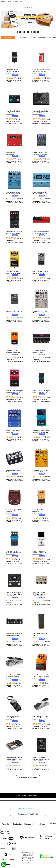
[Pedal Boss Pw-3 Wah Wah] (41, 629)
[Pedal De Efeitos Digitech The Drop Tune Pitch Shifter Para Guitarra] (41, 65)
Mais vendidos (23, 37)
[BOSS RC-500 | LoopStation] (14, 147)
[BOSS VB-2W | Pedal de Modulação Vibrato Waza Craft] (41, 425)
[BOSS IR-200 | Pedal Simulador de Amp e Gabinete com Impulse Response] (41, 147)
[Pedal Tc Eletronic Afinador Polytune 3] (41, 547)
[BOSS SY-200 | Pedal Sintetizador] (14, 425)
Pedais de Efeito (17, 2)
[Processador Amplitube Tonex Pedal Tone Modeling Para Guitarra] (41, 107)
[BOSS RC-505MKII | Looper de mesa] (41, 346)
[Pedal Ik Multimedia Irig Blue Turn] (14, 107)
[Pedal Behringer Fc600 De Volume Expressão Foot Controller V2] (41, 712)
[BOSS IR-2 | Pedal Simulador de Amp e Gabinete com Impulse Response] (14, 65)
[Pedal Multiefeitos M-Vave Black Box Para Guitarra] (14, 588)
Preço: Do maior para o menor (40, 37)
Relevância (8, 37)
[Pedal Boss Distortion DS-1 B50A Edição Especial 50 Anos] (41, 670)
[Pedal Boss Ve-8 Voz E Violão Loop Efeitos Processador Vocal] (41, 588)
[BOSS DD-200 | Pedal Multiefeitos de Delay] (41, 306)
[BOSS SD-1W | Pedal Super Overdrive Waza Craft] (14, 266)
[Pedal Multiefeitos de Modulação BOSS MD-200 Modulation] (14, 187)
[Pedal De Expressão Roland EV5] (14, 712)
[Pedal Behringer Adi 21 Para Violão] (14, 505)
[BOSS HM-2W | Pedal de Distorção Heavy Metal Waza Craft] (14, 226)
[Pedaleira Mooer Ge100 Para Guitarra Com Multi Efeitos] (14, 753)
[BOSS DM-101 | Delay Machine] (14, 465)
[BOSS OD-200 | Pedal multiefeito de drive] (41, 465)
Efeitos (9, 2)
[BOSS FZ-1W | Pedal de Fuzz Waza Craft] (41, 266)
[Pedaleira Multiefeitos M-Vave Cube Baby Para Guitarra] (14, 629)
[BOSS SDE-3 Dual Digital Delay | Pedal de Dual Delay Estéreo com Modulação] (41, 385)
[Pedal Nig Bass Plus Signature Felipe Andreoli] (41, 753)
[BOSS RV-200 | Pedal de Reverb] (14, 306)
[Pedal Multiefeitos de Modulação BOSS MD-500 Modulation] (41, 187)
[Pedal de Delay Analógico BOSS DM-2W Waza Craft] (14, 385)
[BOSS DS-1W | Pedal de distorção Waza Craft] (14, 346)
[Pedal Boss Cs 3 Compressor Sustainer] (14, 547)
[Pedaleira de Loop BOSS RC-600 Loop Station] (41, 226)
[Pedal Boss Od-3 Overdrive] (41, 505)
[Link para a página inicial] (3, 2)
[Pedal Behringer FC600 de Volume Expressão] (14, 670)
